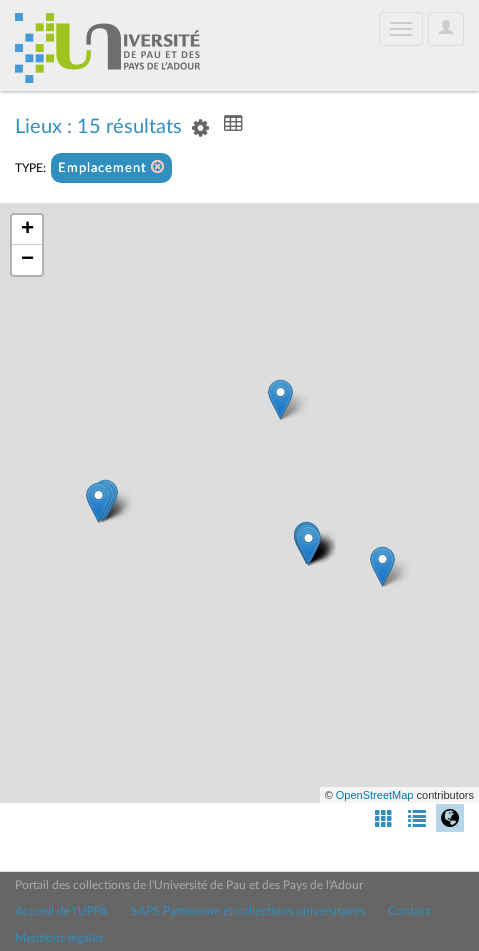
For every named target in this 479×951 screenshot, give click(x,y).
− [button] (27, 260)
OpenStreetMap (375, 795)
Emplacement (111, 167)
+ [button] (27, 230)
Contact (409, 911)
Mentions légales (59, 938)
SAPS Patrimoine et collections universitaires (248, 911)
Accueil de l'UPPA (61, 911)
